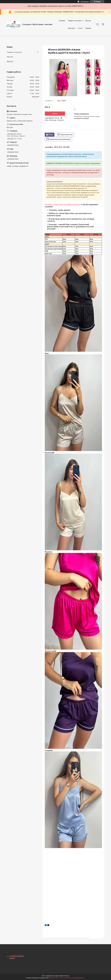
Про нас (88, 21)
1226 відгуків (84, 2)
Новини (88, 28)
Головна (62, 21)
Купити (55, 114)
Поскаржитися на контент (57, 978)
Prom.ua (67, 976)
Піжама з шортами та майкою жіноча (63, 204)
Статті (80, 28)
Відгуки (10, 61)
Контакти (72, 28)
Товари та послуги (75, 21)
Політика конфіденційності (76, 978)
